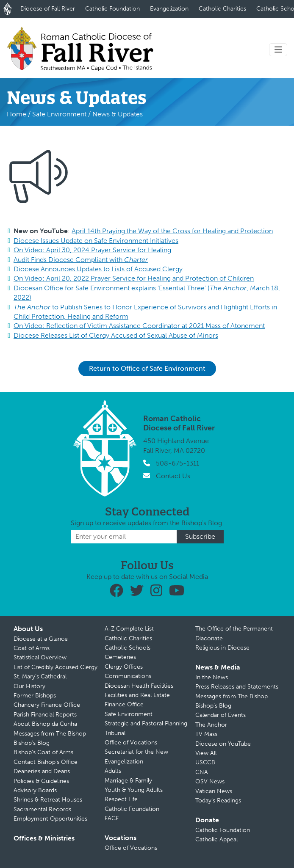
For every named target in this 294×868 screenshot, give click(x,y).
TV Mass (206, 734)
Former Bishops (35, 696)
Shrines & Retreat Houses (48, 800)
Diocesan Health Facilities (139, 686)
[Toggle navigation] (278, 50)
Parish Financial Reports (45, 715)
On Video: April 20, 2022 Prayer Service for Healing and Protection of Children (134, 278)
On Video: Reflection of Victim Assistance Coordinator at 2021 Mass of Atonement (139, 326)
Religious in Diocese (222, 648)
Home (17, 114)
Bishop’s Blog (32, 743)
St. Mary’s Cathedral (40, 676)
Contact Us (173, 476)
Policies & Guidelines (41, 781)
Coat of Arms (32, 648)
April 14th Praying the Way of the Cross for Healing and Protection (172, 231)
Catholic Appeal (216, 839)
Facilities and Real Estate (137, 695)
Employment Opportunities (50, 819)
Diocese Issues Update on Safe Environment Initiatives (96, 241)
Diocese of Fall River (48, 9)
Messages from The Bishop (50, 734)
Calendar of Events (220, 715)
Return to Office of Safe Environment (147, 368)
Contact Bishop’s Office (46, 762)
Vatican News (214, 791)
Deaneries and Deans (42, 771)
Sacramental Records (42, 809)
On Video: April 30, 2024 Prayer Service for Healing (92, 250)
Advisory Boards (35, 790)
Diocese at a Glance (41, 639)
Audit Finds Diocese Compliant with (81, 260)
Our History (29, 686)
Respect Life (121, 799)
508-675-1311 (178, 463)
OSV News (210, 781)
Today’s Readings (218, 800)
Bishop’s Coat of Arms (43, 752)
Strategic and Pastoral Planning (146, 723)
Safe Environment (59, 114)
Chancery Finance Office (47, 705)
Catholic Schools (128, 648)
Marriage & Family (128, 781)
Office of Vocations (131, 743)
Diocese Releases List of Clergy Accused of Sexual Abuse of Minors (116, 335)
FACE (112, 818)
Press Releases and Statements (237, 687)
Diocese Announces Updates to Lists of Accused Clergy (98, 269)
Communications (128, 676)
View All (206, 753)
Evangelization (169, 9)
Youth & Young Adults (134, 790)
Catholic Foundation (112, 9)
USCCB (205, 762)
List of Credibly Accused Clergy (55, 667)
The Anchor (211, 725)
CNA (202, 772)
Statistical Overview (40, 657)
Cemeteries (120, 657)
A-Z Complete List (129, 629)
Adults (113, 771)
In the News (212, 677)
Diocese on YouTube (223, 744)
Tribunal (115, 733)
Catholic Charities (222, 9)
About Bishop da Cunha (45, 724)
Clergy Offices (124, 667)
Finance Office (124, 704)
